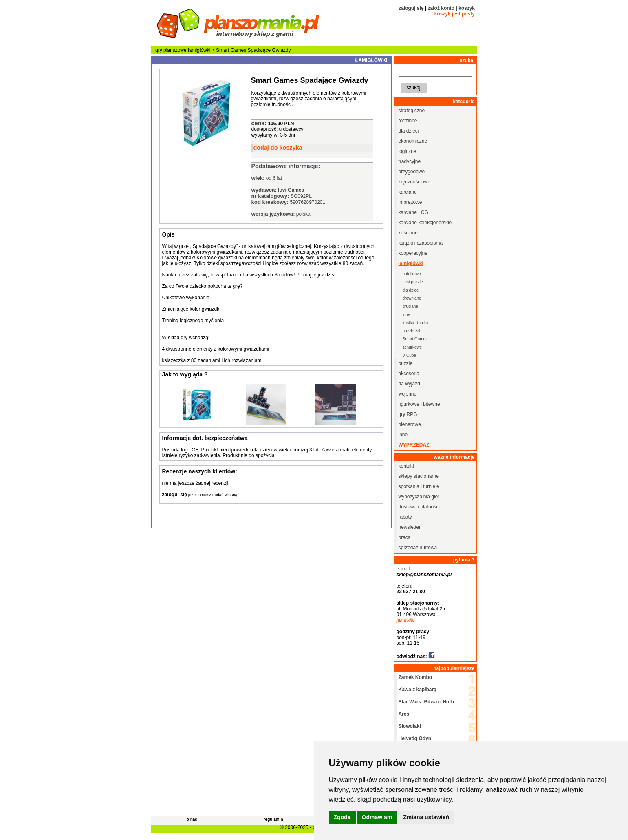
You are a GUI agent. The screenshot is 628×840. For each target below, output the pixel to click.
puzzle (406, 363)
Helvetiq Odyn (415, 738)
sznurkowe (412, 347)
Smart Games (415, 339)
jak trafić (406, 620)
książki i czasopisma (421, 243)
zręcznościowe (415, 182)
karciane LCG (413, 212)
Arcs (404, 714)
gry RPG (408, 414)
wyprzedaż (414, 445)
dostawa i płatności (419, 507)
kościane (408, 233)
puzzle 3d (411, 331)
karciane (408, 192)
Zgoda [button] (342, 817)
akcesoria (409, 374)
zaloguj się (411, 8)
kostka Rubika (415, 323)
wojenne (408, 394)
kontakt (407, 466)
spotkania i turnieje (419, 486)
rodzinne (408, 121)
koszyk (467, 8)
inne (407, 315)
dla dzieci (409, 131)
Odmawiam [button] (377, 817)
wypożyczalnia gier (419, 497)
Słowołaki (410, 726)
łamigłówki (199, 50)
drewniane (412, 298)
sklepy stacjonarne (419, 476)
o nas (192, 819)
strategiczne (412, 111)
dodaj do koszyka (278, 148)
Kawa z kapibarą (418, 690)
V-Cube (409, 355)
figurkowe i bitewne (419, 404)
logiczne (408, 151)
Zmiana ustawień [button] (426, 817)
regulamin (273, 819)
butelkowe (412, 274)
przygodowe (412, 172)
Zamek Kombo (415, 677)
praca (405, 537)
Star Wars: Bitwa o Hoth (426, 702)
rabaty (405, 517)
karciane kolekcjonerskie (425, 223)
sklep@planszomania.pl (424, 575)
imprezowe (410, 202)
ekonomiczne (413, 141)
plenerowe (410, 424)
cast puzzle (413, 282)
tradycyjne (410, 161)
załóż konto (441, 8)
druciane (410, 306)
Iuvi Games (291, 190)
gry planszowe (171, 50)
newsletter (410, 527)
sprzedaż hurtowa (418, 548)
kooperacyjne (413, 253)
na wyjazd (409, 384)
